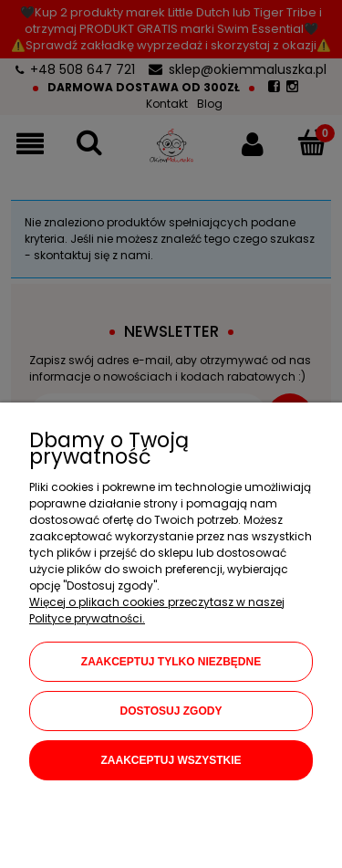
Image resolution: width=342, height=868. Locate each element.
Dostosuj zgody (171, 711)
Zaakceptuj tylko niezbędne (171, 662)
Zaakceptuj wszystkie (171, 760)
